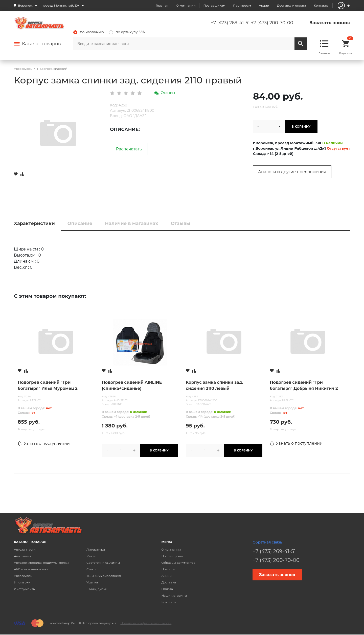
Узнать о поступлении (44, 443)
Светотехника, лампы (103, 563)
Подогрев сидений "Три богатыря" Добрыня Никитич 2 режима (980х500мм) (304, 386)
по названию (89, 32)
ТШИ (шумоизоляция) (104, 576)
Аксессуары (23, 576)
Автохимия (23, 556)
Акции (264, 5)
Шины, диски (97, 589)
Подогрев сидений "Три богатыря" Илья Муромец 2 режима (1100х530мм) (48, 386)
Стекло (92, 569)
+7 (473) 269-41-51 (230, 23)
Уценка (92, 582)
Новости (168, 569)
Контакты (321, 5)
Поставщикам (214, 5)
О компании (186, 5)
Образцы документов (178, 563)
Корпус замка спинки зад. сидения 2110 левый (214, 385)
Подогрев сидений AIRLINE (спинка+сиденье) (132, 385)
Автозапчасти (25, 549)
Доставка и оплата (292, 5)
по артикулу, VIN (127, 32)
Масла (92, 556)
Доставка (168, 582)
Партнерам (242, 5)
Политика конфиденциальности (146, 623)
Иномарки (22, 582)
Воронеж (25, 5)
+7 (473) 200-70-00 (272, 23)
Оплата (167, 589)
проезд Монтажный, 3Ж (61, 5)
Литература (96, 549)
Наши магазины (174, 595)
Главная (162, 5)
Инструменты (25, 589)
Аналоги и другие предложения (292, 172)
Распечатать (129, 149)
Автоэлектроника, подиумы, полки (41, 563)
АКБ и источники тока (31, 569)
